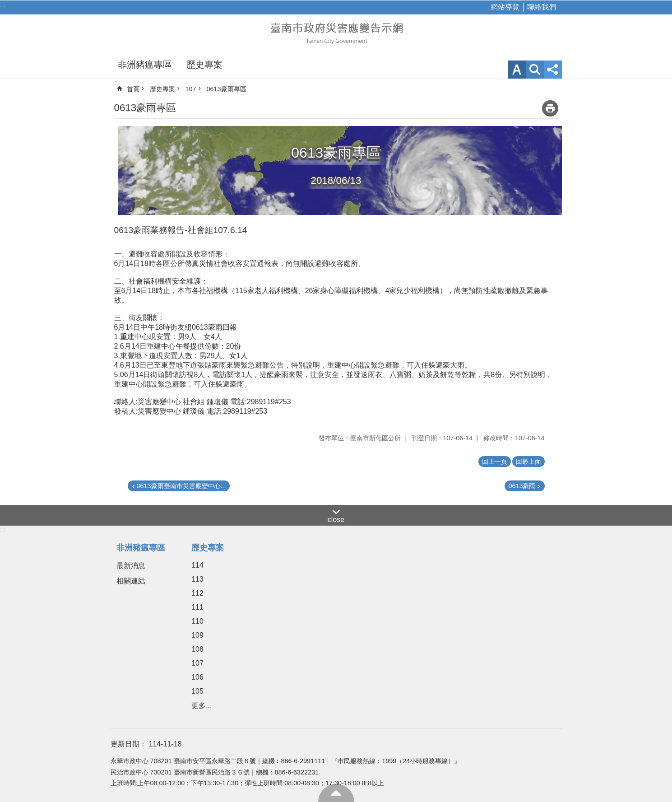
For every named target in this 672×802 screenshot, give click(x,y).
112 (197, 593)
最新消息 (131, 566)
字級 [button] (517, 70)
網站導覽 (505, 7)
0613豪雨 (522, 486)
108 (197, 649)
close (336, 520)
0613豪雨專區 (227, 89)
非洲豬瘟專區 (145, 65)
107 (191, 89)
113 (197, 579)
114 (197, 565)
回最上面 (336, 793)
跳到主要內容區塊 (5, 5)
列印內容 (550, 108)
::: (3, 4)
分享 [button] (553, 70)
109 (197, 635)
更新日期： (129, 744)
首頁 (133, 89)
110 (197, 621)
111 (197, 607)
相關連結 (131, 581)
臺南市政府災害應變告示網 (336, 33)
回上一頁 (495, 462)
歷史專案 (204, 65)
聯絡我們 (542, 7)
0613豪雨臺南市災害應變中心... (181, 486)
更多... (202, 706)
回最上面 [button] (528, 462)
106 (197, 677)
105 (197, 691)
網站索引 (535, 70)
